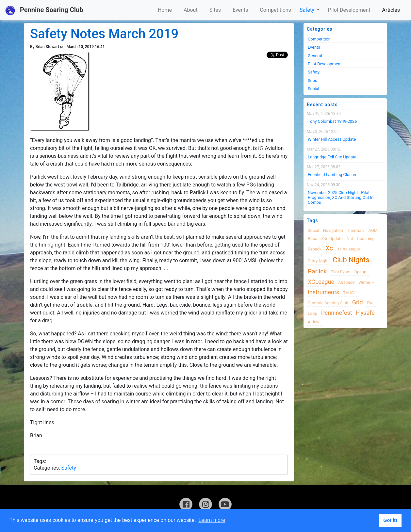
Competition (319, 39)
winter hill (368, 282)
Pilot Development (349, 10)
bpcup (360, 272)
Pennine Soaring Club (44, 10)
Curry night (318, 261)
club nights (351, 260)
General (315, 56)
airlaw (314, 322)
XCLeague (321, 282)
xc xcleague (348, 249)
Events (240, 10)
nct (350, 239)
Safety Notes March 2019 (104, 34)
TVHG (349, 293)
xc (329, 248)
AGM (373, 230)
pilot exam (341, 272)
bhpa (312, 239)
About (191, 10)
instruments (323, 292)
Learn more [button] (212, 520)
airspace (346, 282)
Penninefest (337, 313)
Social (313, 89)
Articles (391, 10)
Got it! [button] (390, 520)
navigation (333, 230)
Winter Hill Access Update (332, 139)
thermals (356, 230)
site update (332, 239)
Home (165, 10)
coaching (366, 239)
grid (358, 302)
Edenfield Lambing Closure (333, 175)
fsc (370, 303)
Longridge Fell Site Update (332, 157)
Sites (215, 10)
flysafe (365, 313)
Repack (315, 249)
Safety (308, 10)
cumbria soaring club (328, 303)
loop (312, 313)
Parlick (317, 271)
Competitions (275, 10)
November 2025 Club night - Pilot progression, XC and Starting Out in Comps (341, 198)
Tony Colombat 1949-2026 (332, 121)
